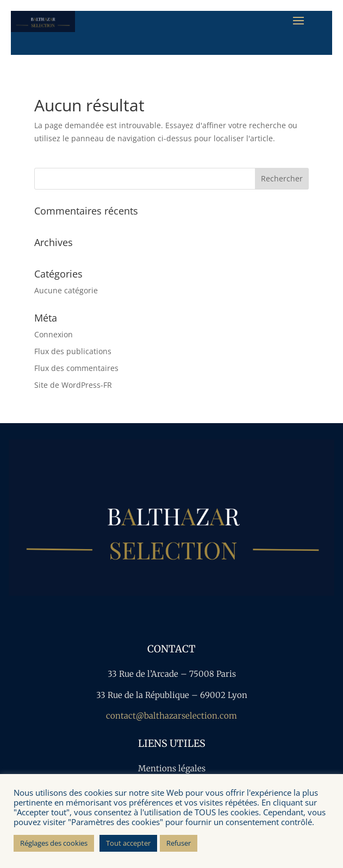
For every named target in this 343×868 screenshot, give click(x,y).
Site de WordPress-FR (73, 385)
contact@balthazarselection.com (171, 716)
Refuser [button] (179, 843)
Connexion (54, 334)
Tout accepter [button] (128, 843)
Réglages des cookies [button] (54, 843)
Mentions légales (172, 768)
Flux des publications (73, 351)
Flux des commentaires (76, 368)
